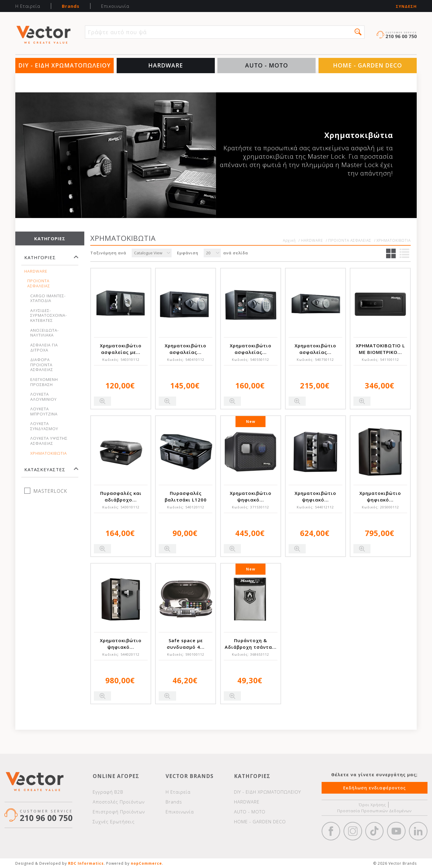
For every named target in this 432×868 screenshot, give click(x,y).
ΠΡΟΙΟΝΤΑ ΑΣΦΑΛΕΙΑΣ (39, 283)
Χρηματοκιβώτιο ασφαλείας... (186, 349)
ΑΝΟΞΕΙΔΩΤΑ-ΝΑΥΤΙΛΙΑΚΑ (45, 333)
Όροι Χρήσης (372, 805)
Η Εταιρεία (28, 6)
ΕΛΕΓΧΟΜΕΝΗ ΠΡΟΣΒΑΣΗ (44, 382)
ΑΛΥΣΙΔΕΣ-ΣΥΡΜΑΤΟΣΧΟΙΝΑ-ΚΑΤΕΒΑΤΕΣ (49, 316)
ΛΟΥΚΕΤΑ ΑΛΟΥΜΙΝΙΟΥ (43, 397)
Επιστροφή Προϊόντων (119, 812)
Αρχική (289, 241)
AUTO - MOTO (267, 65)
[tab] (50, 260)
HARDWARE (166, 65)
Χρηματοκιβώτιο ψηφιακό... (251, 496)
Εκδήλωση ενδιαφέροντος (375, 788)
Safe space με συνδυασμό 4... (186, 644)
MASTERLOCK (50, 491)
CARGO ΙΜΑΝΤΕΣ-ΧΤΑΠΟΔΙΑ (48, 298)
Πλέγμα (391, 253)
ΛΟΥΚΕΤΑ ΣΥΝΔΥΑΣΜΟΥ (44, 426)
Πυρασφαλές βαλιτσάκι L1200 (186, 496)
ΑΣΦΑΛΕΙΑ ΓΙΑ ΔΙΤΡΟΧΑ (44, 348)
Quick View (102, 401)
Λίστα (404, 253)
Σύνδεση (406, 6)
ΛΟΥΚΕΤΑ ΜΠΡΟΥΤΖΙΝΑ (44, 412)
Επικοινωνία (115, 6)
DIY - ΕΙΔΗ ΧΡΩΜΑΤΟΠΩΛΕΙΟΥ (64, 65)
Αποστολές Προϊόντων (119, 802)
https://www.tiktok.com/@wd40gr (374, 831)
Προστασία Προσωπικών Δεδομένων (374, 811)
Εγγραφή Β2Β (108, 792)
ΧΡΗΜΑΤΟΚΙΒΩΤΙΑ (49, 453)
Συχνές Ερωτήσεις (114, 822)
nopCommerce (146, 863)
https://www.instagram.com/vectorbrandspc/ (353, 831)
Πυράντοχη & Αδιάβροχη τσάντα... (251, 644)
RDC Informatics (86, 863)
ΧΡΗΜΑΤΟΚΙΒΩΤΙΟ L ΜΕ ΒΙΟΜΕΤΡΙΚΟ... (380, 349)
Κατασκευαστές (45, 469)
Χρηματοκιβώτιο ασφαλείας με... (121, 349)
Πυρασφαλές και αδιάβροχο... (121, 496)
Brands (71, 6)
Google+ (418, 831)
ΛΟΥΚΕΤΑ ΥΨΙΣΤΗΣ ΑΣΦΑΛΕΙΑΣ (49, 441)
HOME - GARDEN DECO (367, 65)
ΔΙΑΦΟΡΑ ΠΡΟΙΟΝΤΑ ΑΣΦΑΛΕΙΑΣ (42, 365)
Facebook (331, 831)
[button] (358, 32)
